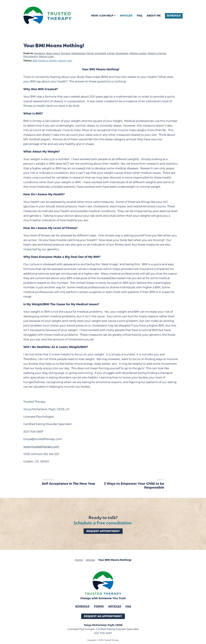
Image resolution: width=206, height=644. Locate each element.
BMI (35, 61)
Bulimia (66, 53)
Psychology (30, 57)
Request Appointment (103, 531)
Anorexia (40, 53)
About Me (154, 16)
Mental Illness (138, 53)
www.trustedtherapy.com (41, 447)
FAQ (140, 16)
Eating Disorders (118, 53)
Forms (99, 606)
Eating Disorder (96, 53)
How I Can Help (102, 16)
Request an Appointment (103, 616)
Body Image (53, 53)
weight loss (65, 61)
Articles (126, 16)
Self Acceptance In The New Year (69, 484)
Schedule (174, 16)
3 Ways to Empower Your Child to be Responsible (134, 486)
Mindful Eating (157, 53)
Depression (78, 53)
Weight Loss (46, 57)
